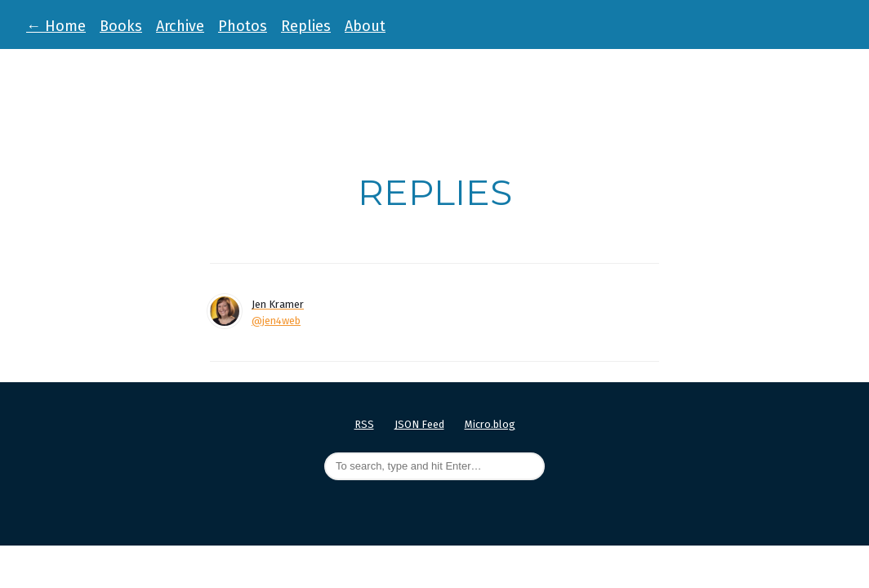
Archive (180, 26)
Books (121, 26)
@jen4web (276, 321)
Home (56, 26)
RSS (364, 424)
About (365, 26)
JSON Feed (419, 424)
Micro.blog (490, 424)
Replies (306, 26)
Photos (243, 26)
